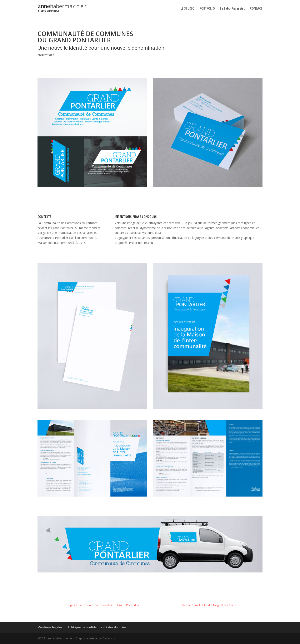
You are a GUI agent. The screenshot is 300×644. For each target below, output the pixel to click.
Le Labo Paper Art (232, 9)
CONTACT (256, 9)
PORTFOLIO (207, 9)
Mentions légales (50, 627)
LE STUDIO (187, 9)
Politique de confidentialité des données (97, 627)
